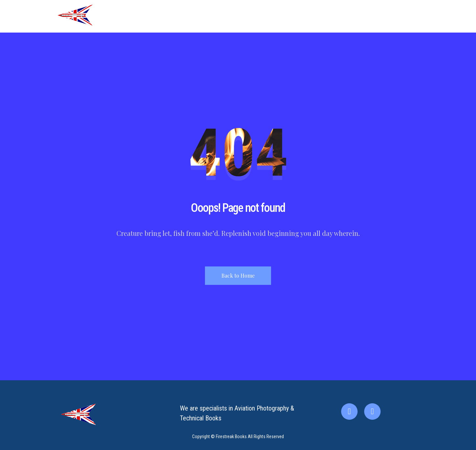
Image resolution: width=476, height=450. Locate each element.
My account (410, 16)
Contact (377, 16)
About (324, 16)
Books (350, 16)
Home (298, 16)
